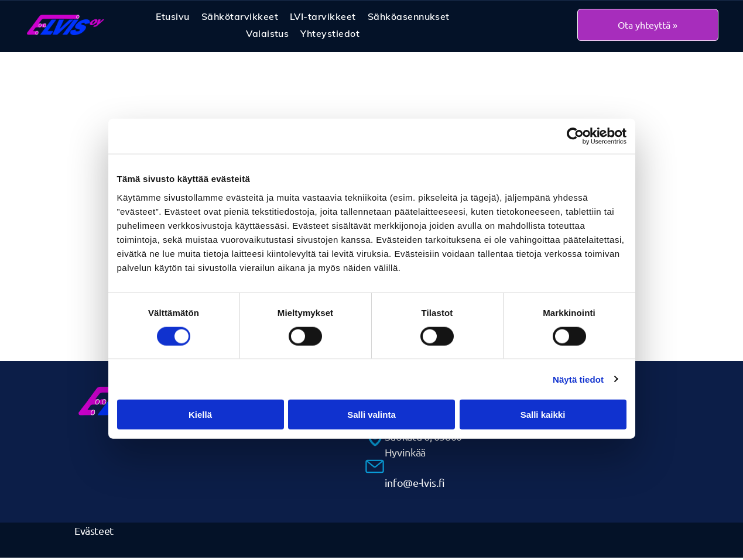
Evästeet (94, 533)
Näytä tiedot (578, 380)
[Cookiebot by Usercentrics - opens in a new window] (575, 138)
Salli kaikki (543, 416)
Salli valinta (371, 416)
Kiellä (200, 416)
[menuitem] (172, 18)
